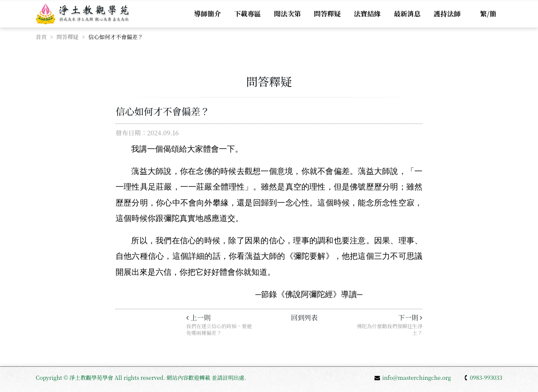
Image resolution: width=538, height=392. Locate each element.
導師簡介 (207, 14)
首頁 (41, 37)
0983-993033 (483, 378)
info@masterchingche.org (413, 378)
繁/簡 (488, 14)
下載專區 (247, 14)
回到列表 (304, 317)
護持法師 (447, 14)
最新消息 (407, 14)
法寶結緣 (367, 14)
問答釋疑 (327, 14)
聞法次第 (287, 14)
